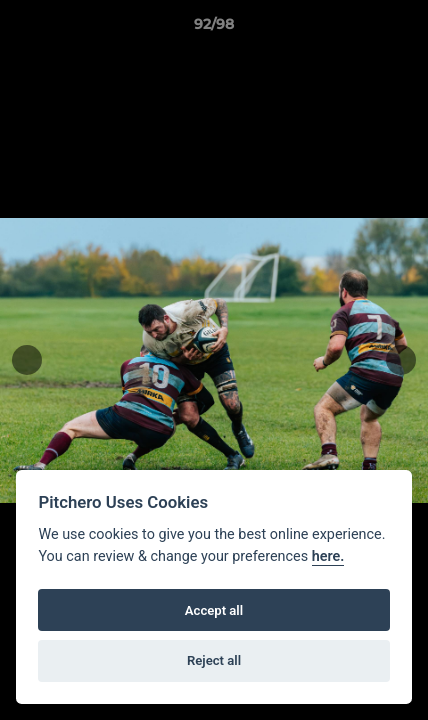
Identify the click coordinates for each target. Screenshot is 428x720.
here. (328, 556)
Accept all (214, 610)
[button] (404, 29)
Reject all (214, 660)
